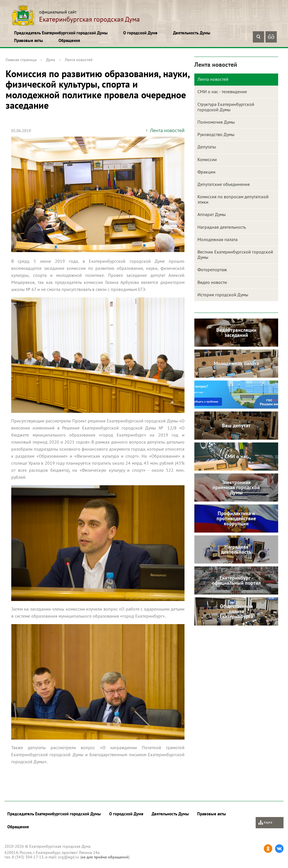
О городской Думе (140, 33)
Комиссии (207, 159)
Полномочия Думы (216, 122)
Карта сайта (265, 824)
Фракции (206, 172)
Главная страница (21, 60)
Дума (51, 60)
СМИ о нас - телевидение (222, 92)
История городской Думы (223, 295)
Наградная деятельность (222, 227)
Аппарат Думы (212, 214)
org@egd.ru (68, 857)
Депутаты (207, 147)
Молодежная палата (218, 239)
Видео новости (212, 282)
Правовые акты (29, 40)
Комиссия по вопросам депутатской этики (233, 199)
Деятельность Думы (192, 33)
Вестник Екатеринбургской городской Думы (235, 254)
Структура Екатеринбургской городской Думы (226, 107)
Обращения (69, 40)
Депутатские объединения (224, 184)
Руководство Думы (216, 134)
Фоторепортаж (212, 270)
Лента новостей (79, 60)
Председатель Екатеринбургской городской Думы (61, 33)
